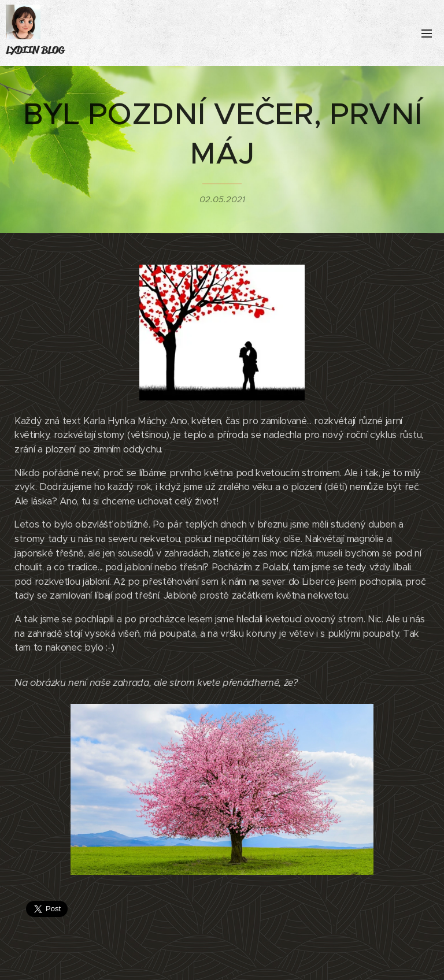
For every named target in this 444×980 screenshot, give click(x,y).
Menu (427, 34)
